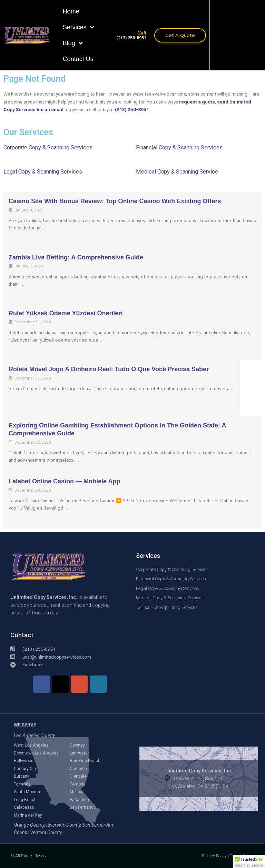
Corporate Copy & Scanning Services (48, 147)
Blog (73, 43)
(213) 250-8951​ (131, 38)
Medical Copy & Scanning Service (177, 172)
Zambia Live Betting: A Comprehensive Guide (76, 257)
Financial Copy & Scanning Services (179, 147)
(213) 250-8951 (132, 109)
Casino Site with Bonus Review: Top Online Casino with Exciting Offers (115, 201)
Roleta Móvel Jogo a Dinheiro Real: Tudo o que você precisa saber (109, 369)
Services (78, 27)
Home (71, 11)
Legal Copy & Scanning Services (43, 172)
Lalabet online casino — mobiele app (64, 481)
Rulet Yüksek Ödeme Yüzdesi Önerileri (66, 313)
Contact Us (78, 59)
